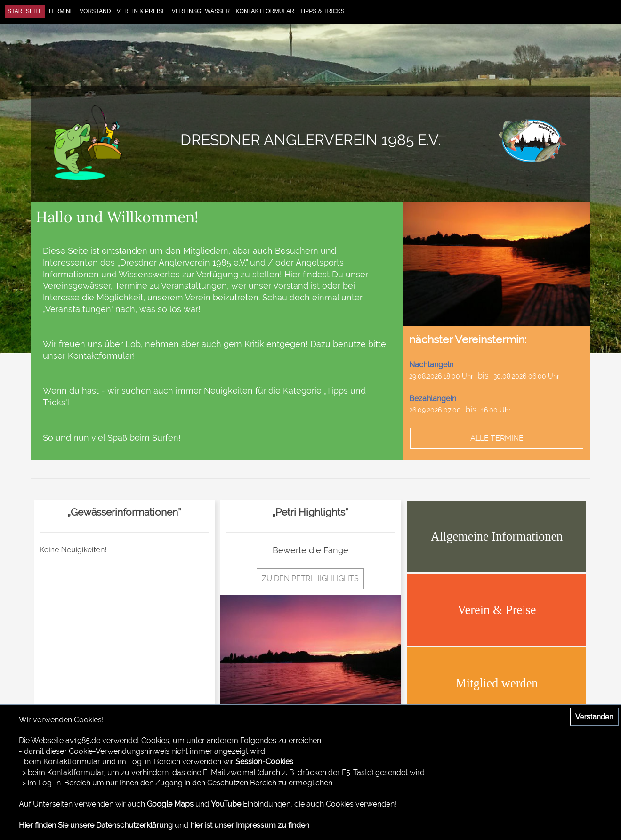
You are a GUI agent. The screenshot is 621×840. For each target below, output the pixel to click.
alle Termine (497, 438)
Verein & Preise (141, 11)
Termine (61, 11)
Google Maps (170, 804)
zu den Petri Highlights (310, 578)
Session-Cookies (264, 762)
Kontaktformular (265, 11)
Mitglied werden (496, 683)
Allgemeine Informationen (497, 536)
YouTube (226, 804)
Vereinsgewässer (201, 11)
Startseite (25, 11)
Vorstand (95, 11)
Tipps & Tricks (322, 11)
